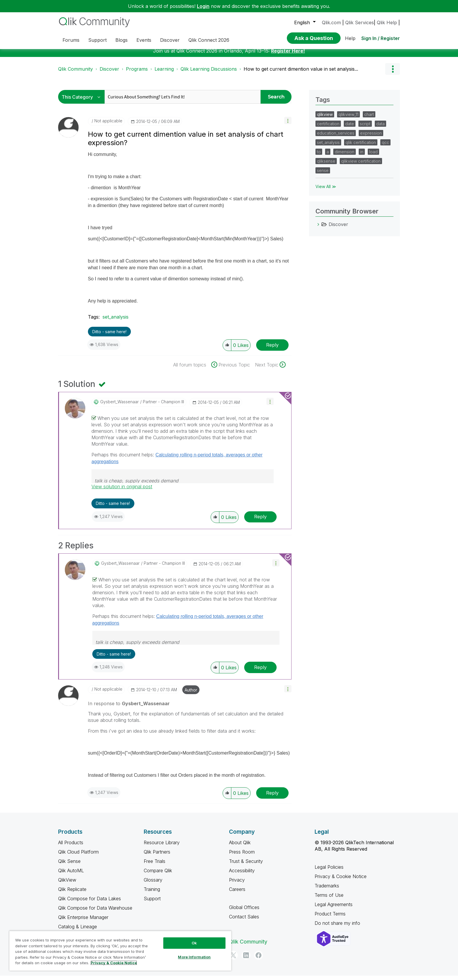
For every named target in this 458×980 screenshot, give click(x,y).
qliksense (326, 165)
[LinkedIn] (246, 960)
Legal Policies (329, 871)
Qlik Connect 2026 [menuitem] (209, 40)
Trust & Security (246, 866)
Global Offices (244, 912)
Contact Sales (244, 921)
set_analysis (116, 321)
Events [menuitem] (144, 40)
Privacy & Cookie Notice (341, 881)
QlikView (67, 884)
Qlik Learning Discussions (209, 73)
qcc (385, 147)
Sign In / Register (381, 38)
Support (152, 903)
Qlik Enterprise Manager (83, 922)
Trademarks (327, 890)
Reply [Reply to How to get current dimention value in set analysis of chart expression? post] (272, 349)
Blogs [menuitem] (122, 40)
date (350, 128)
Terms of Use (329, 899)
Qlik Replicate (72, 894)
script (365, 128)
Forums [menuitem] (71, 40)
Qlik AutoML (71, 875)
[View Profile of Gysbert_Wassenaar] (119, 406)
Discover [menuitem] (170, 40)
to (319, 156)
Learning (164, 73)
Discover (109, 73)
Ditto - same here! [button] (109, 336)
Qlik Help (387, 22)
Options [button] (393, 73)
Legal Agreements (334, 909)
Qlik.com (331, 22)
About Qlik (240, 847)
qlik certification (361, 147)
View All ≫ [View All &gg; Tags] (326, 191)
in (362, 156)
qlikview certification (361, 165)
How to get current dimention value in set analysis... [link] (301, 73)
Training (152, 894)
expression (371, 137)
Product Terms (330, 918)
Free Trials (155, 866)
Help (350, 38)
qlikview (325, 119)
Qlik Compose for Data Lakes (90, 903)
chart (369, 119)
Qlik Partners (157, 856)
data (380, 128)
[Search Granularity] (83, 101)
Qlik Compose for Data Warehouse (95, 912)
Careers (237, 894)
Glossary (153, 884)
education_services (336, 137)
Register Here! (288, 55)
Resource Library (162, 847)
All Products (71, 847)
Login (203, 6)
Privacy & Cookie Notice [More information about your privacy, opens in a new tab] (114, 963)
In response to (129, 708)
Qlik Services (360, 22)
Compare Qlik (158, 875)
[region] (120, 951)
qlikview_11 (348, 119)
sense (323, 175)
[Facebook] (259, 960)
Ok (194, 943)
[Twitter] (233, 960)
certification (328, 128)
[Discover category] (318, 229)
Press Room (242, 856)
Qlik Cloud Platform (78, 856)
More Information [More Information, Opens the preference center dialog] (194, 957)
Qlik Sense (69, 866)
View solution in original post (122, 491)
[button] (288, 125)
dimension (345, 156)
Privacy (237, 884)
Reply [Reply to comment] (260, 521)
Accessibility (242, 875)
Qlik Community (76, 73)
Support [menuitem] (97, 40)
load (373, 156)
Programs (137, 73)
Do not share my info (338, 927)
